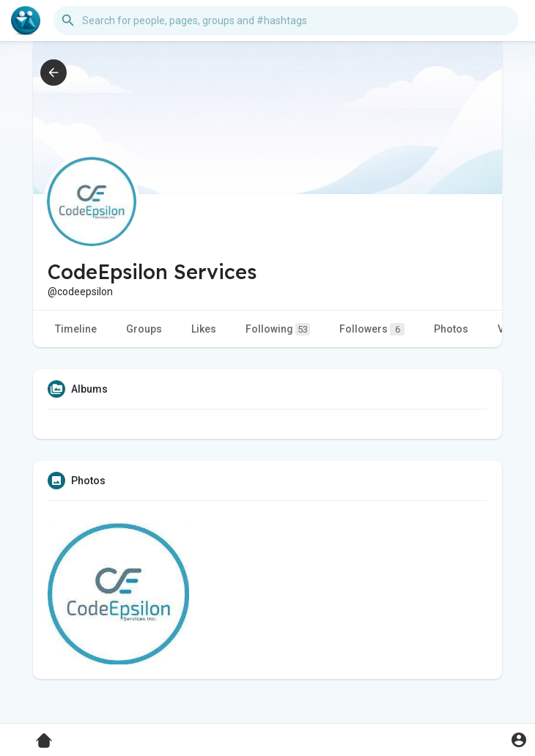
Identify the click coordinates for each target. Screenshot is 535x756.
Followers (372, 329)
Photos (451, 329)
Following (278, 329)
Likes (204, 329)
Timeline (76, 329)
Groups (144, 329)
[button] (286, 21)
